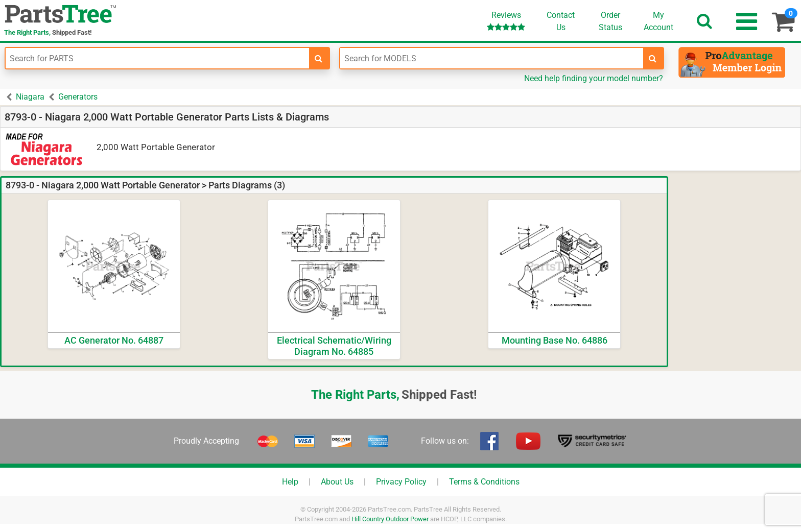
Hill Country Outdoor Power (390, 519)
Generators (78, 97)
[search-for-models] (653, 58)
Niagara (30, 97)
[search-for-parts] (319, 58)
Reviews (506, 21)
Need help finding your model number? (594, 78)
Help (290, 482)
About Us (337, 482)
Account (658, 21)
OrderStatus (610, 21)
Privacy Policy (401, 482)
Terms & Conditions (484, 482)
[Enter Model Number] (492, 58)
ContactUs (561, 21)
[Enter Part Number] (157, 58)
